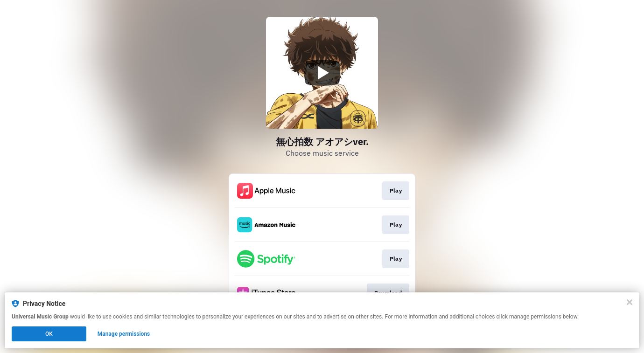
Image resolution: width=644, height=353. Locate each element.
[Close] (630, 302)
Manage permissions (124, 334)
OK (49, 334)
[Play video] (322, 73)
